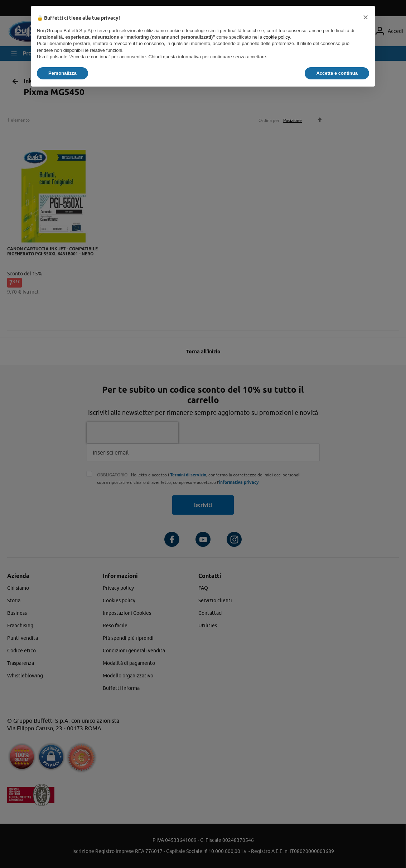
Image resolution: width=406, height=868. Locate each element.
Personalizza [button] (62, 73)
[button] (366, 17)
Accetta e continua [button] (337, 73)
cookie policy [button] (277, 37)
